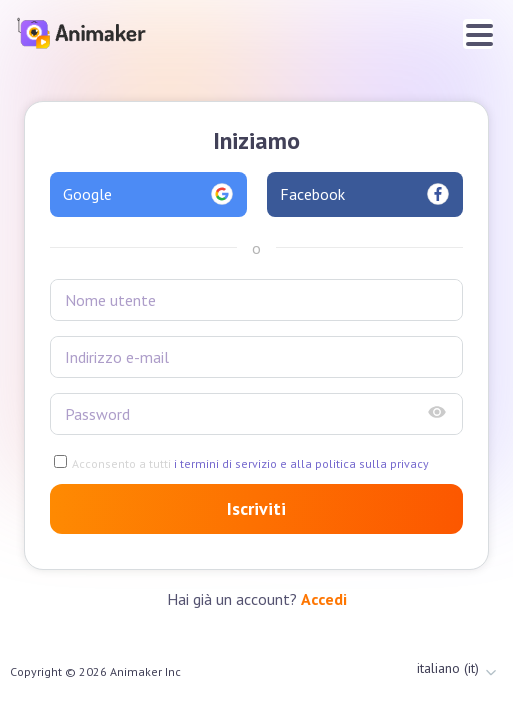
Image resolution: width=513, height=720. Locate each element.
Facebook (365, 194)
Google (148, 194)
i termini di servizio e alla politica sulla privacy (300, 463)
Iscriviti (256, 508)
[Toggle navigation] (478, 34)
